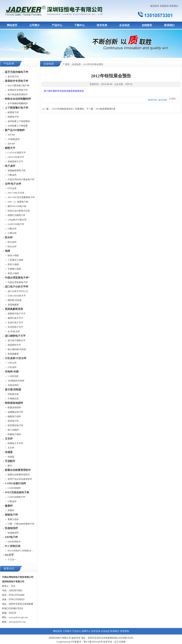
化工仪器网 (120, 642)
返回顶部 (163, 100)
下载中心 (79, 25)
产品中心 (57, 25)
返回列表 (152, 100)
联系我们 (174, 6)
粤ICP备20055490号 (93, 642)
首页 (67, 64)
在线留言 (164, 6)
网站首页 (12, 25)
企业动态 (124, 25)
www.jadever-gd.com (18, 617)
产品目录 (9, 64)
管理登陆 (124, 631)
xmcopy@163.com (17, 622)
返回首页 (155, 6)
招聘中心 (86, 631)
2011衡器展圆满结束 (106, 109)
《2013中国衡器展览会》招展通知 (67, 109)
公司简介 (35, 25)
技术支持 (102, 25)
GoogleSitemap (63, 642)
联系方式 (9, 569)
